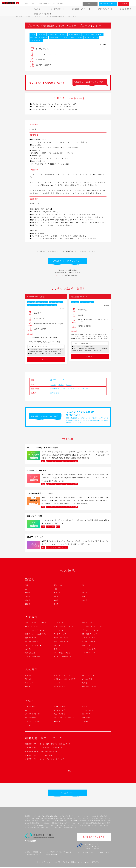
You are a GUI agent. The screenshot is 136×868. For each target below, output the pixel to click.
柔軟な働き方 (87, 718)
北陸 (55, 589)
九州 (27, 589)
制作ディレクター (89, 623)
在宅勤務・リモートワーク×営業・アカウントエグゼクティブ (48, 744)
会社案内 (28, 853)
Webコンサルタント (61, 638)
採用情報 (35, 853)
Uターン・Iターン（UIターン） (65, 718)
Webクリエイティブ (33, 714)
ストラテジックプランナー (63, 627)
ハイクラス (29, 711)
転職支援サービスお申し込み (108, 3)
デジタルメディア (60, 687)
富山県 (28, 605)
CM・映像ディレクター (91, 634)
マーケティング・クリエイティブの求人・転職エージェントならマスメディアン (69, 863)
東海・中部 (58, 586)
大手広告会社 (30, 707)
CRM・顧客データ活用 (62, 653)
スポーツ (85, 722)
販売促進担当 (30, 653)
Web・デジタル (59, 714)
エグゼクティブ (59, 711)
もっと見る (67, 772)
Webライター (59, 646)
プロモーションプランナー (92, 627)
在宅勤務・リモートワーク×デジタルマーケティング (45, 760)
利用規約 (53, 853)
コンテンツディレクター (34, 646)
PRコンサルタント (32, 627)
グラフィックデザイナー (91, 631)
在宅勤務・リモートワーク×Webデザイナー (41, 752)
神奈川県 (57, 593)
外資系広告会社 (59, 707)
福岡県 (56, 601)
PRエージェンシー (89, 676)
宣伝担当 (57, 650)
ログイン (90, 3)
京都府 (85, 597)
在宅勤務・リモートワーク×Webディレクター (42, 756)
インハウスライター (89, 653)
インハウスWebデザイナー (64, 657)
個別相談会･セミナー (55, 9)
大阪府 (56, 597)
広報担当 (28, 650)
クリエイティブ (88, 711)
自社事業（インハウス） (91, 687)
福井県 (56, 605)
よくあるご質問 (90, 9)
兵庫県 (28, 601)
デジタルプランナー (89, 638)
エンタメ (28, 726)
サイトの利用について (64, 853)
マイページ (60, 276)
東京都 (53, 393)
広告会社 (28, 676)
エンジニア (86, 714)
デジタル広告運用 (32, 642)
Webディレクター (89, 642)
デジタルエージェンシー (63, 676)
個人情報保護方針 (52, 856)
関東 (57, 393)
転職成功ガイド (73, 9)
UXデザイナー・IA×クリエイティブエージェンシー (70, 389)
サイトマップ (44, 853)
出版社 (28, 687)
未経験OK (57, 722)
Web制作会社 (87, 680)
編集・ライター (88, 646)
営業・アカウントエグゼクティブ (37, 623)
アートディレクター (61, 634)
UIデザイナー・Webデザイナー (37, 634)
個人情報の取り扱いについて (36, 856)
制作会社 (28, 680)
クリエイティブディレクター (36, 631)
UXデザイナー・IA (57, 380)
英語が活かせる (31, 718)
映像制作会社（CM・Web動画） (66, 680)
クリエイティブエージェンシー (62, 385)
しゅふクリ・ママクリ (33, 722)
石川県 (85, 601)
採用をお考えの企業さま (110, 9)
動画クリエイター (32, 638)
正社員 (85, 707)
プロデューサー (59, 623)
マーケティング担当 (89, 650)
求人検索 (124, 3)
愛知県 (85, 593)
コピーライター (59, 631)
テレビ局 (57, 683)
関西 (84, 586)
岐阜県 (28, 597)
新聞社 (85, 683)
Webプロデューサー (61, 642)
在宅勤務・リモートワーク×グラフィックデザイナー (45, 748)
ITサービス (29, 683)
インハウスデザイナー (33, 657)
